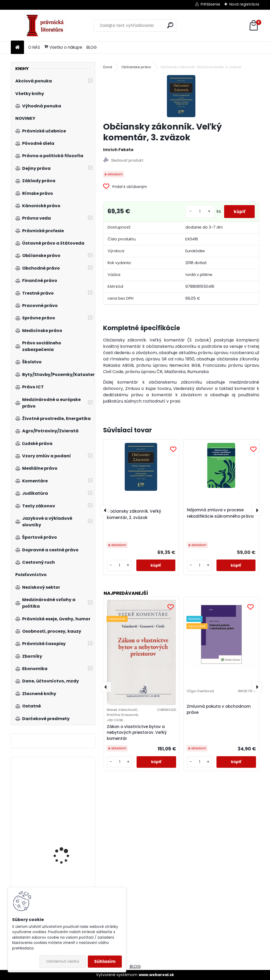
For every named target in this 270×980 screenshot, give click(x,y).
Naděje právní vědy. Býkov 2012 (64, 790)
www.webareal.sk (156, 975)
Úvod (108, 67)
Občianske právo (136, 67)
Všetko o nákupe (63, 47)
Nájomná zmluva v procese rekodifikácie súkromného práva (220, 513)
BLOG (92, 47)
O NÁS (34, 47)
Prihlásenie (210, 4)
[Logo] (47, 26)
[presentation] (105, 510)
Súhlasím (105, 961)
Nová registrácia (244, 4)
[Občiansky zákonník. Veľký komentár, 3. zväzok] (181, 96)
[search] (170, 25)
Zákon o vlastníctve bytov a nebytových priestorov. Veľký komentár (137, 733)
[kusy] (198, 212)
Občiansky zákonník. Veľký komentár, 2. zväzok (134, 514)
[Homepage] (17, 48)
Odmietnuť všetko (63, 961)
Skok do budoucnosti (65, 832)
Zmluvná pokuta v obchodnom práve (219, 709)
